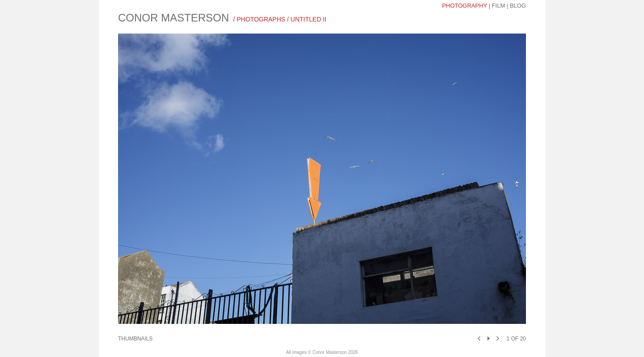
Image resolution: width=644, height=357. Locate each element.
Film (499, 6)
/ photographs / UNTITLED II (280, 19)
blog (518, 6)
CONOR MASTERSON (174, 18)
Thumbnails (135, 339)
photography (464, 6)
